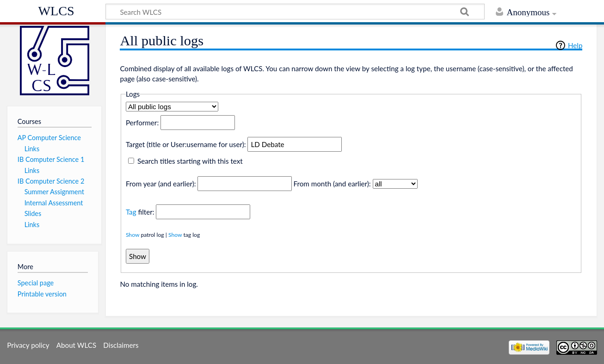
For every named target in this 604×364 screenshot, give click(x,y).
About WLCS (76, 345)
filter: (140, 212)
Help (575, 45)
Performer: (142, 123)
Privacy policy (28, 345)
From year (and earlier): (161, 184)
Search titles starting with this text (190, 161)
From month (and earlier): (332, 184)
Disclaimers (121, 345)
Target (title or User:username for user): (186, 144)
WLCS (56, 11)
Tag (131, 212)
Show (133, 235)
